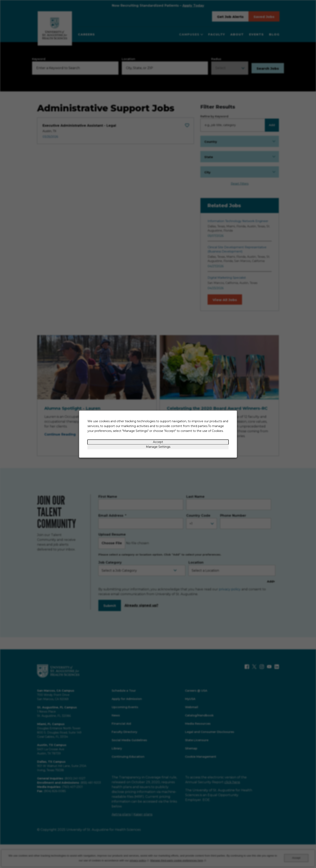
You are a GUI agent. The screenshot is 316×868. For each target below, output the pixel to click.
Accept (158, 442)
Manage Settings (158, 447)
